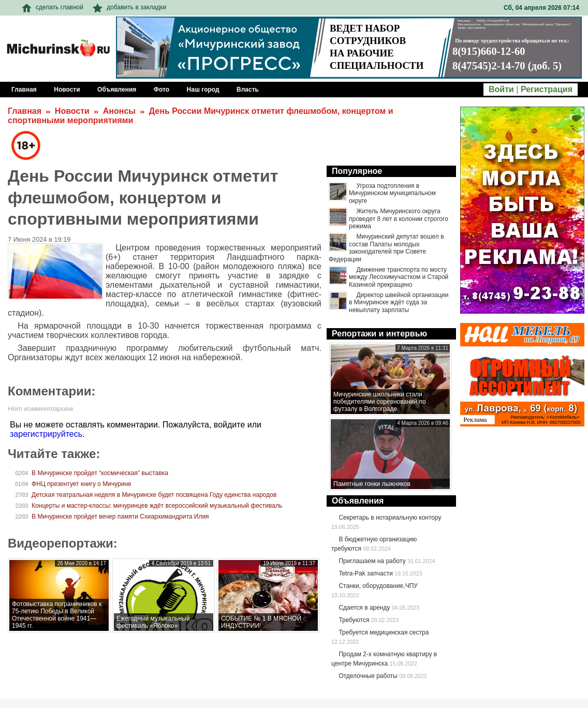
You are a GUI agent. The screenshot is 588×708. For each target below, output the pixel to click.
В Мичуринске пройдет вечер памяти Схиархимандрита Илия (120, 517)
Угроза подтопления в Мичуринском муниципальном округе (392, 193)
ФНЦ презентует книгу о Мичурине (82, 484)
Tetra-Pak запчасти (365, 573)
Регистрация (547, 89)
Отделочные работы (368, 676)
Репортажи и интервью (379, 334)
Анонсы (119, 111)
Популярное (357, 171)
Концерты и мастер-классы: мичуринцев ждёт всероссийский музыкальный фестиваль (157, 506)
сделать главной (53, 7)
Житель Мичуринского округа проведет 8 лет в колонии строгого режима (399, 219)
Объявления (358, 501)
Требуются (354, 620)
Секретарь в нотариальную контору (390, 518)
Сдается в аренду (364, 608)
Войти (501, 89)
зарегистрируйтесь (46, 434)
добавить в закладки (129, 7)
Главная (25, 111)
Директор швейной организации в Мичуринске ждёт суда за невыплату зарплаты (399, 303)
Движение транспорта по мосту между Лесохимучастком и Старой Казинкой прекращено (399, 277)
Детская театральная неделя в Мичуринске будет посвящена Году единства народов (154, 495)
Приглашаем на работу (372, 561)
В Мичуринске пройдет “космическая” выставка (100, 473)
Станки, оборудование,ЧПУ (378, 586)
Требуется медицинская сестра (384, 632)
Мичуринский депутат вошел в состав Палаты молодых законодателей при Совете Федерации (386, 248)
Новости (72, 111)
